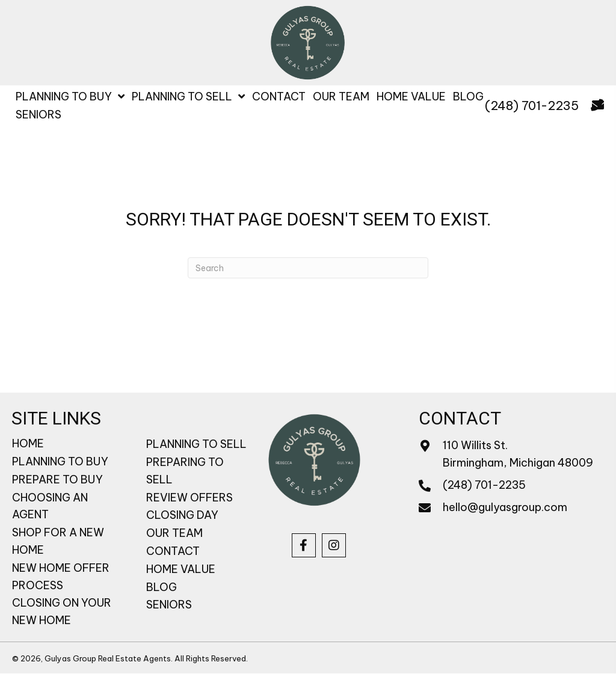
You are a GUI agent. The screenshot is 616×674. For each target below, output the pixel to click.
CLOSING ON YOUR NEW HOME (62, 611)
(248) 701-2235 (532, 106)
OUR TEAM (174, 533)
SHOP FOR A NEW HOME (58, 541)
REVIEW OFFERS (189, 498)
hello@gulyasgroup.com (505, 507)
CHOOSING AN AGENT (50, 506)
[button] (304, 545)
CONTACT (173, 551)
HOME (28, 443)
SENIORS (169, 605)
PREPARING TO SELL (185, 471)
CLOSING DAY (182, 515)
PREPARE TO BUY (57, 479)
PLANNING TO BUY (60, 461)
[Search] (308, 268)
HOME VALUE (181, 569)
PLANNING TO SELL (196, 444)
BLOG (162, 587)
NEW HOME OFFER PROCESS (61, 577)
